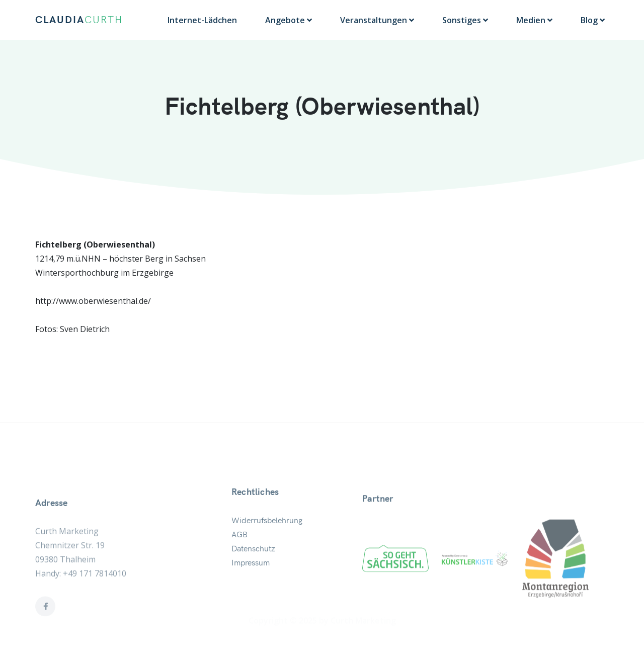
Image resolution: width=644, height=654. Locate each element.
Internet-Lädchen (202, 20)
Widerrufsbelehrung (267, 536)
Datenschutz (253, 564)
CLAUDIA (79, 20)
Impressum (251, 579)
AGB (239, 550)
